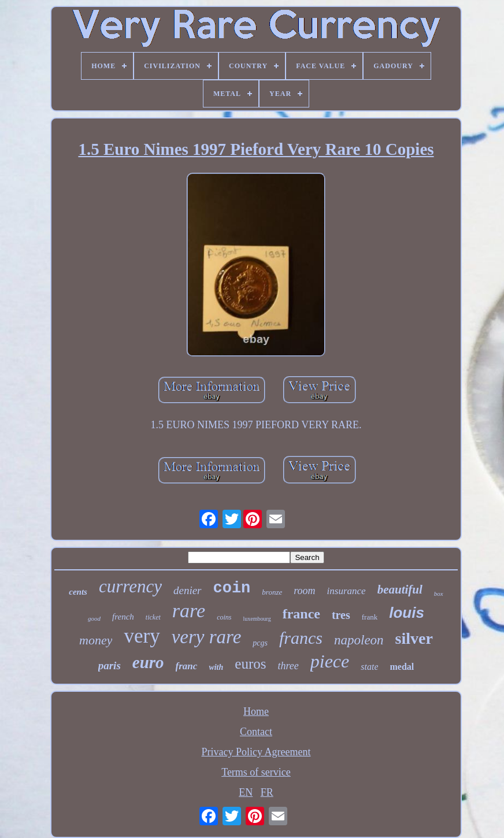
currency (130, 586)
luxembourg (257, 619)
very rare (207, 637)
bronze (272, 592)
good (94, 618)
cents (78, 592)
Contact (256, 732)
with (216, 667)
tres (341, 615)
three (288, 666)
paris (110, 665)
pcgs (260, 643)
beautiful (400, 589)
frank (370, 617)
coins (224, 617)
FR (267, 792)
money (96, 640)
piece (330, 661)
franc (187, 666)
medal (402, 667)
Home (256, 711)
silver (414, 638)
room (304, 591)
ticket (153, 617)
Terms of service (256, 772)
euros (250, 664)
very (142, 636)
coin (232, 588)
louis (407, 613)
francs (301, 638)
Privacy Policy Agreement (256, 752)
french (123, 617)
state (369, 667)
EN (246, 792)
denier (188, 590)
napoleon (359, 640)
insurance (346, 591)
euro (148, 662)
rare (189, 611)
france (301, 614)
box (439, 594)
